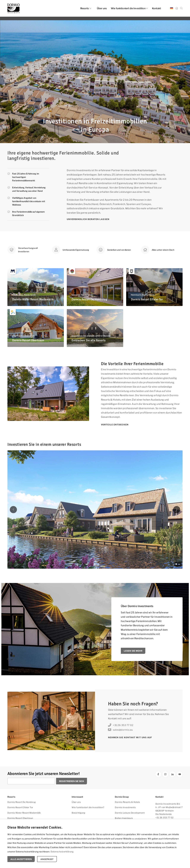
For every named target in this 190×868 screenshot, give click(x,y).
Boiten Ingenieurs (124, 818)
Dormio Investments (125, 807)
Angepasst (47, 859)
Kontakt (156, 8)
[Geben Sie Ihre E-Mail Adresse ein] (31, 781)
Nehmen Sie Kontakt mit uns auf (130, 737)
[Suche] (181, 8)
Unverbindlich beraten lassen (88, 219)
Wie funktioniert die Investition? (88, 807)
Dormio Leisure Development (130, 813)
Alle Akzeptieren (21, 859)
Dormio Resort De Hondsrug (22, 802)
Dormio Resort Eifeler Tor (20, 807)
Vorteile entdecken (115, 425)
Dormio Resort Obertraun (20, 818)
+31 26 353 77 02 (121, 725)
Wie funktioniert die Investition (129, 8)
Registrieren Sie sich (72, 781)
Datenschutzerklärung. (62, 852)
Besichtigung (78, 813)
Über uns (102, 8)
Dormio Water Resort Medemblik (24, 813)
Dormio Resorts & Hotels (127, 802)
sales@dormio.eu (120, 730)
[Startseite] (177, 8)
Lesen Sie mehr (133, 651)
